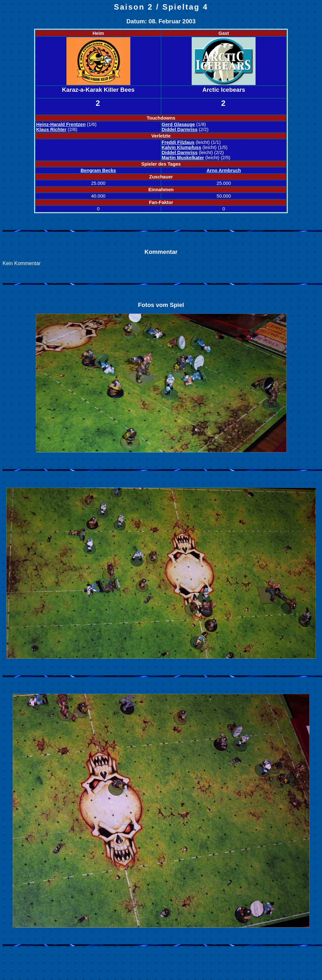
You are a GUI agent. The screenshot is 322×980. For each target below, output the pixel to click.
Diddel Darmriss (180, 129)
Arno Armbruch (224, 170)
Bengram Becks (98, 170)
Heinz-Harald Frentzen (61, 124)
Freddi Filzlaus (178, 142)
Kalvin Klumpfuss (181, 147)
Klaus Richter (51, 129)
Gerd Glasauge (178, 124)
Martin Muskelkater (183, 158)
